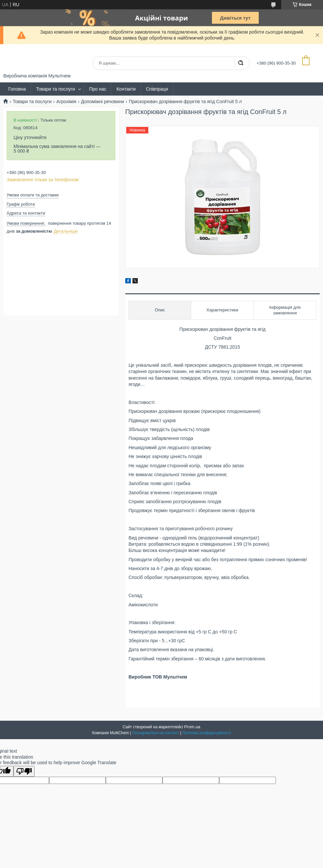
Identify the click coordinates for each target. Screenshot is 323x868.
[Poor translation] (24, 771)
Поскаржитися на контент (156, 733)
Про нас (98, 89)
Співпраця (157, 89)
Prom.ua (192, 727)
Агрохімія (66, 101)
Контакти (126, 89)
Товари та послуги (55, 89)
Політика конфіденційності (207, 733)
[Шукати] (241, 63)
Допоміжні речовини (103, 101)
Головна (17, 89)
